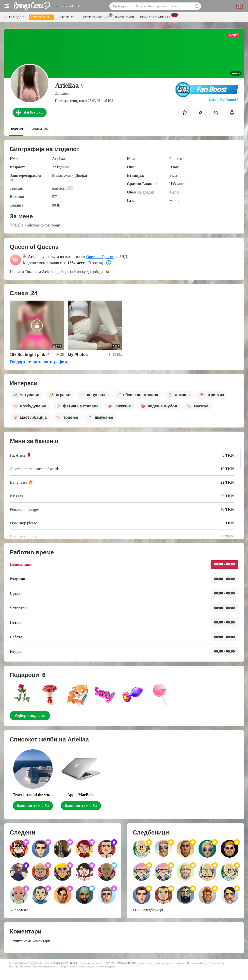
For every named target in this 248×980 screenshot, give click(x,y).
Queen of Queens (100, 257)
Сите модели (15, 17)
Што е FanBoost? (224, 100)
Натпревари (125, 17)
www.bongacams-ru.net (63, 963)
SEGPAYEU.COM (127, 963)
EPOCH (110, 963)
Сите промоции (97, 17)
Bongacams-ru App (156, 17)
